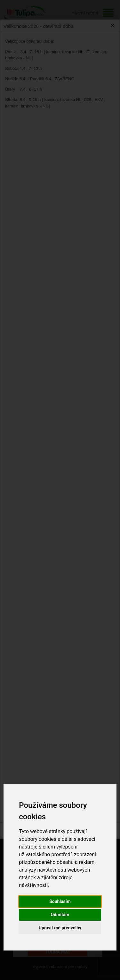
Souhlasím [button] (60, 901)
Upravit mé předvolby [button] (60, 928)
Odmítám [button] (60, 915)
